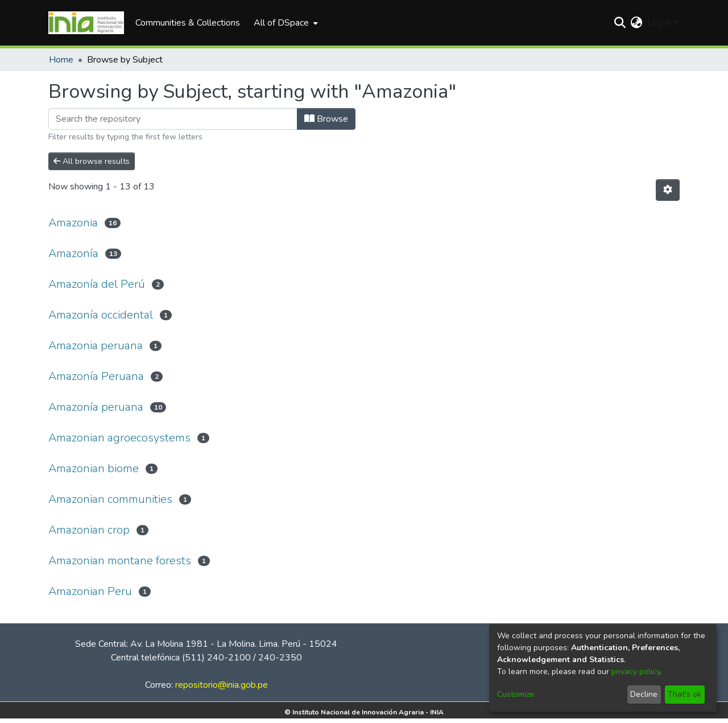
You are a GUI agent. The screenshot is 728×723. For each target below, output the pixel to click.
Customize (516, 694)
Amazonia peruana (96, 346)
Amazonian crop (89, 530)
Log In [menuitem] (659, 23)
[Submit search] (620, 23)
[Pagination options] (668, 190)
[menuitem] (285, 23)
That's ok (684, 694)
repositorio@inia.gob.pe (222, 685)
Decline (644, 694)
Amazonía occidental (101, 315)
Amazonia (73, 223)
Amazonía (73, 253)
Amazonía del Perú (97, 284)
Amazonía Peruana (96, 376)
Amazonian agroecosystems (119, 438)
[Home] (86, 23)
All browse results (92, 161)
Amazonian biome (94, 468)
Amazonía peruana (96, 407)
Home (61, 60)
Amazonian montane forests (120, 561)
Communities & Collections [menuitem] (188, 23)
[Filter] (173, 119)
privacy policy (636, 672)
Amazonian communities (110, 499)
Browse (326, 119)
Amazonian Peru (90, 591)
